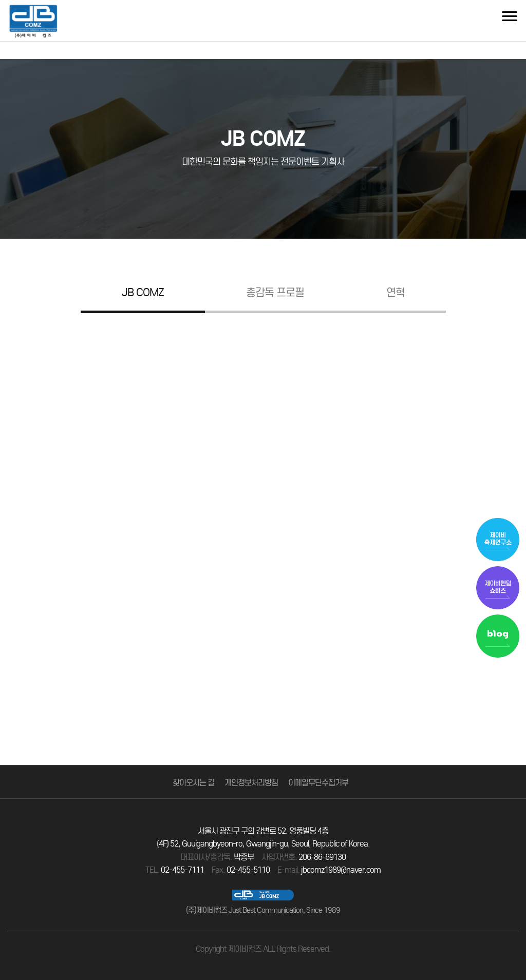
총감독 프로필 (275, 294)
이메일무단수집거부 (318, 783)
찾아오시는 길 (193, 783)
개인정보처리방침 (251, 783)
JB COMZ (143, 294)
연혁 (396, 294)
